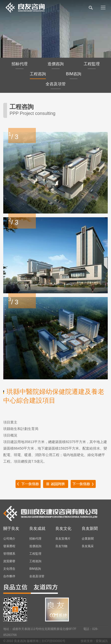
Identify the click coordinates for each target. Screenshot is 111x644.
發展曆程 (9, 546)
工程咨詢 (38, 75)
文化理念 (9, 569)
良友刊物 (61, 546)
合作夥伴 (9, 576)
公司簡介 (9, 539)
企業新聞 (88, 539)
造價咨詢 (56, 65)
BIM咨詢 (73, 75)
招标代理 (20, 65)
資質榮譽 (9, 561)
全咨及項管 (56, 85)
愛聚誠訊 (102, 641)
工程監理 (92, 65)
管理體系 (9, 554)
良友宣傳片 (63, 539)
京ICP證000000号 (53, 641)
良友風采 (88, 546)
